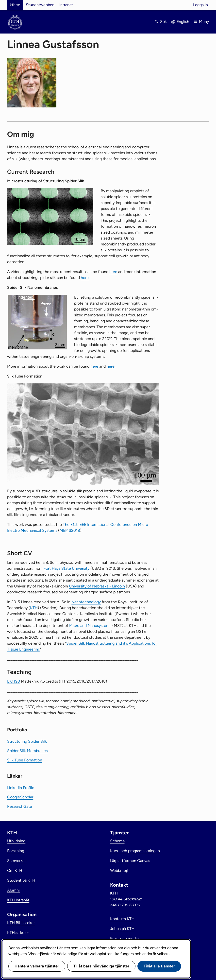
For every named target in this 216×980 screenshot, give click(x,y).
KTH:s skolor (18, 933)
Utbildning (16, 841)
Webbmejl (119, 870)
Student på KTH (21, 880)
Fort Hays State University (66, 568)
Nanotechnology (86, 602)
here (113, 272)
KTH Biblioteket (21, 923)
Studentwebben (40, 5)
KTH (34, 608)
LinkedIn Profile (21, 788)
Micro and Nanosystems (90, 626)
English (183, 22)
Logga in (200, 5)
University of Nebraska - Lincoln (97, 586)
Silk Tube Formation (25, 760)
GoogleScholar (20, 797)
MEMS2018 (70, 530)
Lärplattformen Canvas (130, 861)
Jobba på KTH (122, 929)
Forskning (16, 851)
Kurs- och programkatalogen (135, 851)
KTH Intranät (18, 900)
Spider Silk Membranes (27, 751)
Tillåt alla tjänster (159, 966)
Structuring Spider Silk (27, 741)
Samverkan (17, 861)
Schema (117, 841)
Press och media (124, 938)
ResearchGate (20, 806)
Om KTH (15, 870)
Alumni (13, 890)
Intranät (66, 5)
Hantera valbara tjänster (37, 966)
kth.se (15, 5)
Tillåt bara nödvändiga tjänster (101, 966)
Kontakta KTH (122, 919)
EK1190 (14, 681)
